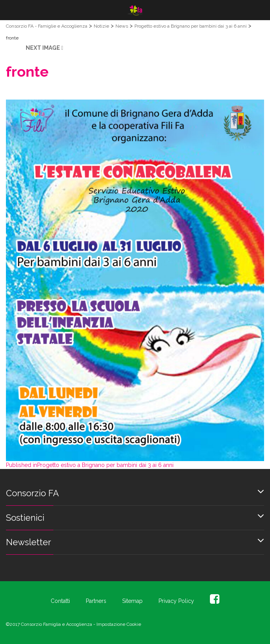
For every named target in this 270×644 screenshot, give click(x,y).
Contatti (60, 601)
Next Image (43, 48)
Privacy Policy (176, 601)
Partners (96, 601)
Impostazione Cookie (119, 624)
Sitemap (132, 601)
